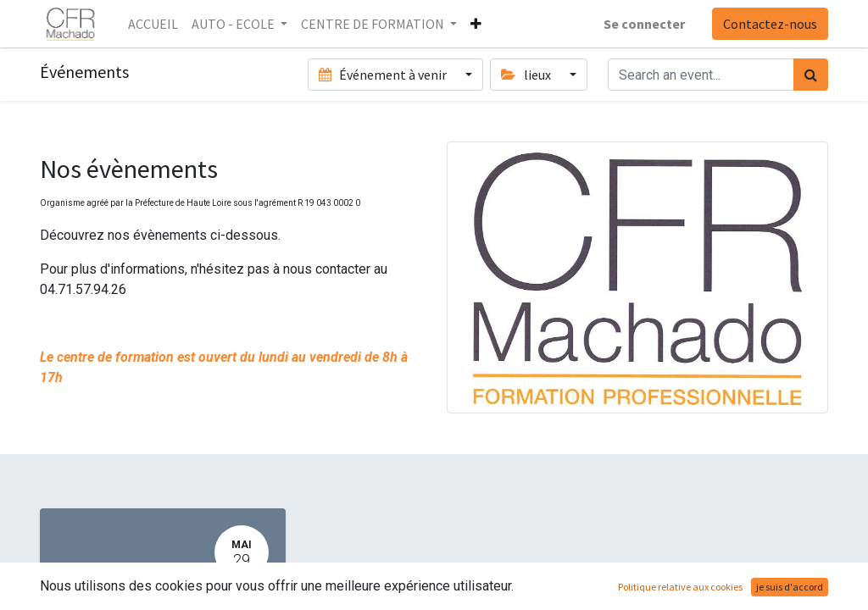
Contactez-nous (770, 24)
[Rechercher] (811, 75)
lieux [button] (527, 75)
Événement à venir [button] (384, 75)
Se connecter (644, 24)
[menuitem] (153, 24)
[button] (476, 24)
